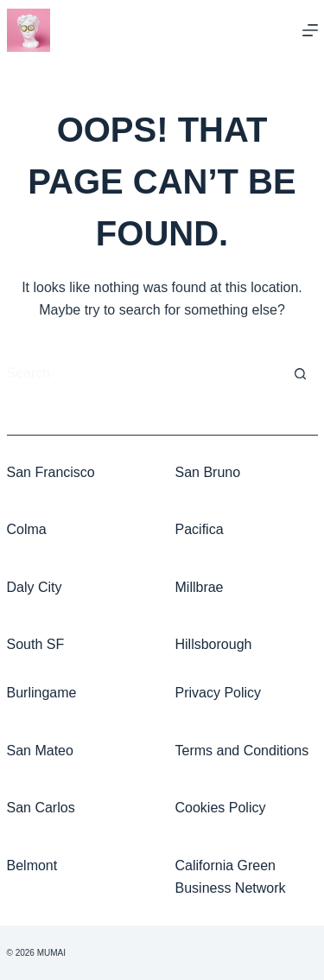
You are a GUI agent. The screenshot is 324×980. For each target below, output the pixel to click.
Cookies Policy (221, 808)
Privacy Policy (219, 693)
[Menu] (310, 30)
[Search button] (301, 374)
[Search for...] (145, 374)
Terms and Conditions (242, 751)
